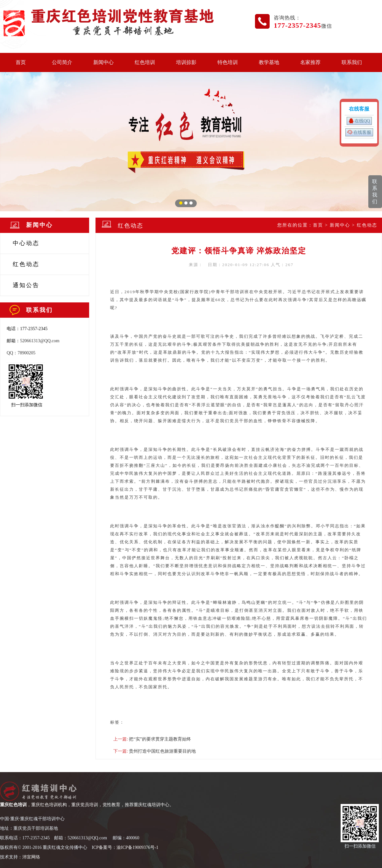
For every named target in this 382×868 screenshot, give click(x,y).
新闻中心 (103, 62)
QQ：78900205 (21, 353)
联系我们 (352, 62)
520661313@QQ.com (40, 341)
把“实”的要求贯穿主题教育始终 (160, 739)
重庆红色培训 (13, 805)
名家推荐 (310, 62)
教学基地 (269, 62)
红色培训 (145, 62)
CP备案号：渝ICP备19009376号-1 (126, 847)
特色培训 (228, 62)
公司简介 (62, 62)
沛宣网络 (31, 857)
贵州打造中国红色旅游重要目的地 (162, 751)
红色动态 (26, 264)
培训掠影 (186, 62)
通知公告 (26, 285)
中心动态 (26, 243)
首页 (21, 62)
